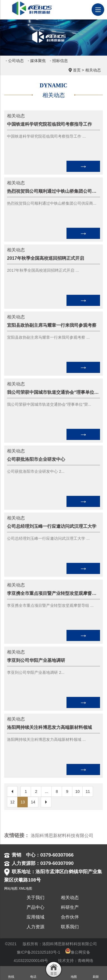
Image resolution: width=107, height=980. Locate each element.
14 (33, 802)
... (46, 791)
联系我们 (70, 927)
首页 (77, 70)
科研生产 (70, 907)
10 (78, 791)
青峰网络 (85, 961)
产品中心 (35, 907)
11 (88, 791)
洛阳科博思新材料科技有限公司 (62, 836)
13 (23, 802)
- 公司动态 (15, 61)
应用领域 (35, 917)
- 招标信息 (59, 61)
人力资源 (35, 927)
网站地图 (11, 889)
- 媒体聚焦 (37, 61)
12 (13, 802)
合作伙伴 (70, 917)
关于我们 (35, 898)
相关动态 (93, 70)
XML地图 (26, 889)
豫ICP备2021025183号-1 (39, 952)
